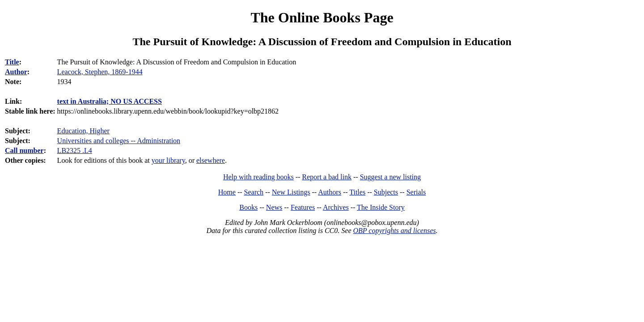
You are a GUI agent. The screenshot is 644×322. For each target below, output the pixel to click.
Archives (336, 207)
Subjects (386, 192)
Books (248, 207)
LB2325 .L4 (75, 150)
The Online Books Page (322, 17)
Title (12, 62)
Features (303, 207)
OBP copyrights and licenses (394, 231)
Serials (416, 192)
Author (16, 72)
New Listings (291, 192)
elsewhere (211, 160)
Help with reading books (258, 177)
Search (254, 192)
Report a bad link (327, 177)
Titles (357, 192)
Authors (330, 192)
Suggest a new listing (390, 177)
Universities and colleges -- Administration (119, 141)
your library (168, 160)
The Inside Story (381, 207)
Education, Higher (83, 131)
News (274, 207)
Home (227, 192)
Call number (24, 150)
